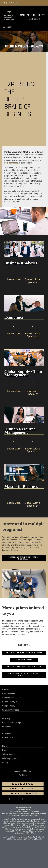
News (5, 746)
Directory (6, 718)
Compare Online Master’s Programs (24, 558)
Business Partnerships (12, 722)
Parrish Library (9, 702)
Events (5, 750)
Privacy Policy (30, 839)
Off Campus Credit (10, 758)
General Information (11, 710)
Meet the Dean (9, 693)
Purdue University (23, 811)
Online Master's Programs (33, 17)
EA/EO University (17, 837)
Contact (6, 689)
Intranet (6, 733)
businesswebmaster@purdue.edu (30, 815)
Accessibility (6, 837)
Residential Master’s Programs (24, 653)
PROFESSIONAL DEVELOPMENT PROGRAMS (24, 675)
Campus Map (8, 706)
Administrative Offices (12, 698)
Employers (7, 727)
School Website (9, 3)
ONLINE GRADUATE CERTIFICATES (24, 667)
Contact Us (39, 839)
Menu (7, 27)
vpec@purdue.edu (19, 833)
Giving (5, 762)
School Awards (9, 754)
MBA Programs (24, 660)
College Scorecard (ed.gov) (16, 839)
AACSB (22, 775)
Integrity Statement (29, 837)
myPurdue (7, 737)
